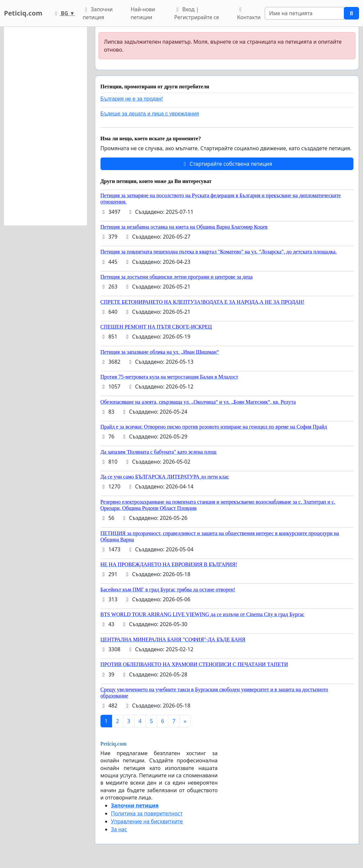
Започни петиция (98, 13)
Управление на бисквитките (147, 821)
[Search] (304, 13)
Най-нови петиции (143, 13)
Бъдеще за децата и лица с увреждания (150, 114)
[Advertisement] (45, 126)
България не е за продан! (132, 99)
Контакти (249, 14)
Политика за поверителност (147, 813)
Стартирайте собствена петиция (227, 164)
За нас (119, 829)
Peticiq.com (23, 13)
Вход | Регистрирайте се (197, 13)
